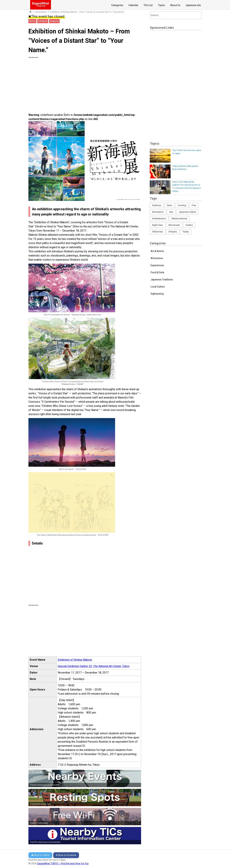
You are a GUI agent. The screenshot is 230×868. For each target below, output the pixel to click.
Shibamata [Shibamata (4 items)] (158, 232)
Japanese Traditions (162, 280)
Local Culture (158, 287)
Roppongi (54, 21)
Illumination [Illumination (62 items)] (158, 212)
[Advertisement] (85, 83)
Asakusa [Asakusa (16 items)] (157, 205)
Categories (117, 5)
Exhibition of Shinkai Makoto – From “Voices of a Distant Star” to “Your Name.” (88, 12)
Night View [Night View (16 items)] (158, 225)
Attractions (157, 258)
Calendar (133, 5)
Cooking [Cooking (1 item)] (182, 205)
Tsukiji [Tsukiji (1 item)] (186, 232)
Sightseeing (157, 294)
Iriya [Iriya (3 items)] (171, 212)
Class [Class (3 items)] (169, 205)
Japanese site (193, 5)
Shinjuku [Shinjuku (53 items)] (173, 232)
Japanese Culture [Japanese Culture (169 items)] (187, 212)
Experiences (157, 265)
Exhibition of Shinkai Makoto (75, 660)
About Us (175, 5)
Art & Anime (41, 12)
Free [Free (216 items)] (194, 205)
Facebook (66, 855)
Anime (32, 21)
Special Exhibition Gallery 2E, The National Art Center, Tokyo (94, 666)
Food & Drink (157, 272)
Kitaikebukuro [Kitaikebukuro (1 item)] (159, 218)
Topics (161, 5)
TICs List (148, 5)
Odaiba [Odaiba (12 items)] (189, 225)
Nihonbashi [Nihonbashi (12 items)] (174, 225)
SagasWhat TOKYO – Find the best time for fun (63, 863)
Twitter (40, 855)
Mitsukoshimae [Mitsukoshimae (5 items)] (179, 218)
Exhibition (43, 21)
